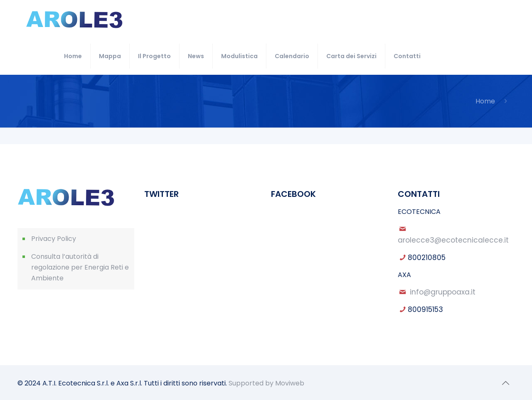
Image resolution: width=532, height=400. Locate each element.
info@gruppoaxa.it (443, 292)
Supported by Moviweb (266, 383)
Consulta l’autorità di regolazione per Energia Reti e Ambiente (80, 267)
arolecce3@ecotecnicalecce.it (453, 240)
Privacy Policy (54, 239)
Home (485, 101)
